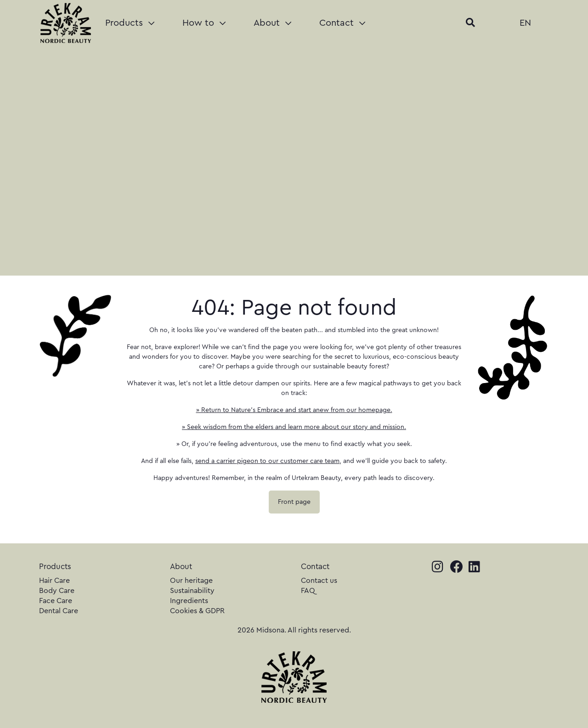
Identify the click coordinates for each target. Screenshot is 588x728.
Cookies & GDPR (197, 611)
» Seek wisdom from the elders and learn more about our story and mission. (294, 427)
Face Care (56, 601)
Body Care (57, 591)
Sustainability (192, 591)
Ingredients (189, 601)
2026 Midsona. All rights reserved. (294, 630)
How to (204, 23)
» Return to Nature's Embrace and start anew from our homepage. (294, 410)
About (272, 23)
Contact (342, 23)
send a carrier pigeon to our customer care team (267, 461)
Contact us (319, 581)
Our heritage (191, 581)
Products (130, 23)
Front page (294, 502)
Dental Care (59, 611)
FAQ (308, 591)
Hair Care (54, 581)
